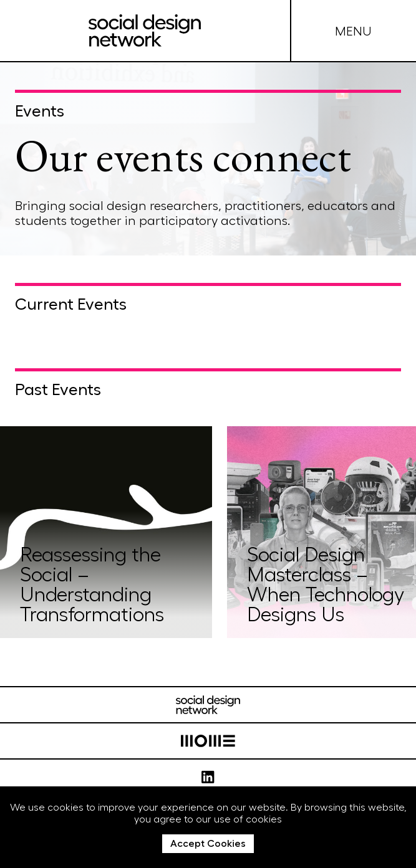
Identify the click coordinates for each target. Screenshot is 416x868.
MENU (353, 31)
